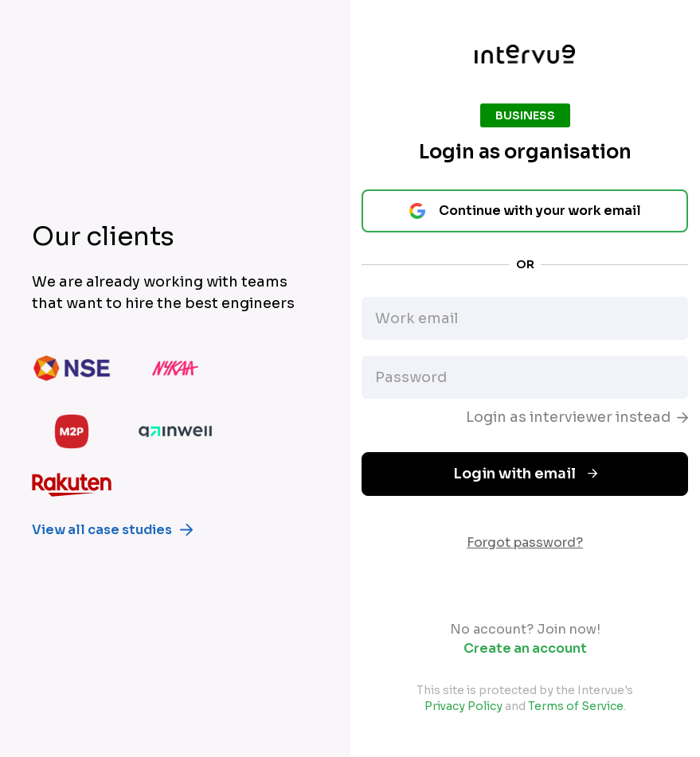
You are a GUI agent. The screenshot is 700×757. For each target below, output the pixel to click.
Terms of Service (576, 706)
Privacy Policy (463, 706)
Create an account (525, 648)
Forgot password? (525, 542)
